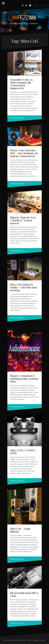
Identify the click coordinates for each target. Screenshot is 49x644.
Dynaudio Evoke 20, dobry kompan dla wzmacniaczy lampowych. (22, 84)
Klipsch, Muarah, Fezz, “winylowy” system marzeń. (23, 220)
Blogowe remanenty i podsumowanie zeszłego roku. (24, 379)
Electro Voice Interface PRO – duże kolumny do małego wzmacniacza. (24, 153)
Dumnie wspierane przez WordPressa (14, 640)
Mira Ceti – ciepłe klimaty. (20, 530)
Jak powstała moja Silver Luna (24, 594)
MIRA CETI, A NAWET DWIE (23, 452)
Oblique (35, 640)
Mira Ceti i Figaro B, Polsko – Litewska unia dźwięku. (24, 287)
